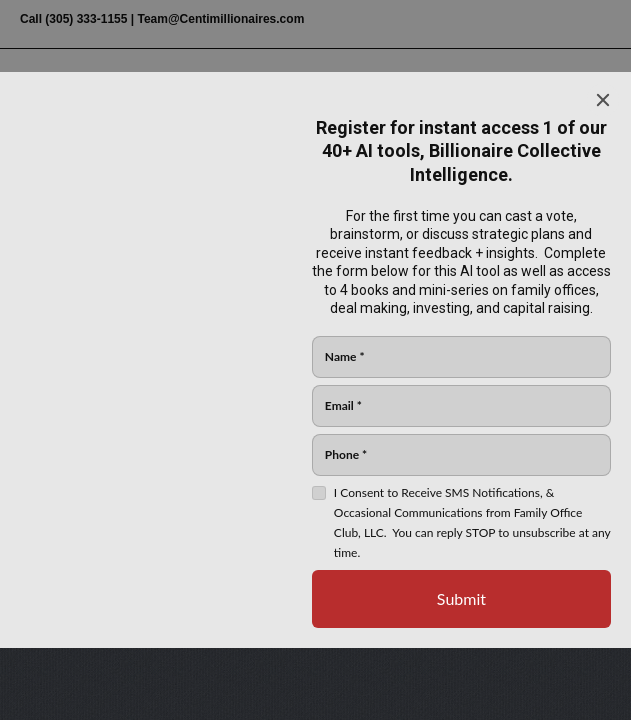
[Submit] (461, 599)
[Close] (603, 100)
